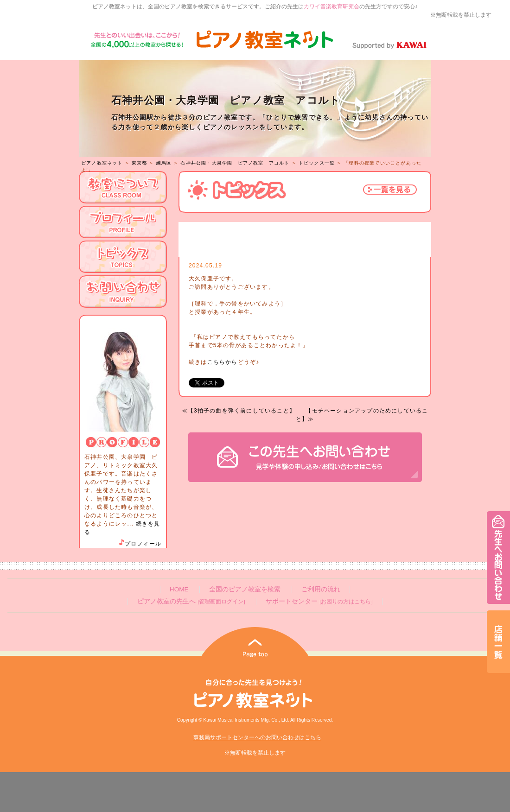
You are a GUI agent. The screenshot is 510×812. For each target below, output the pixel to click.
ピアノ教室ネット (102, 163)
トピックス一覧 (317, 163)
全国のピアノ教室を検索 (245, 589)
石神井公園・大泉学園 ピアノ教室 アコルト (235, 163)
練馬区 (164, 163)
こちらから (223, 362)
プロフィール (140, 544)
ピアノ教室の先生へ (191, 601)
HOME (179, 589)
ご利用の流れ (321, 589)
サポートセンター (319, 601)
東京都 (140, 163)
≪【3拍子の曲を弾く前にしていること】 (239, 411)
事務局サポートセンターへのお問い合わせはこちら (257, 737)
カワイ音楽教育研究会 (331, 6)
